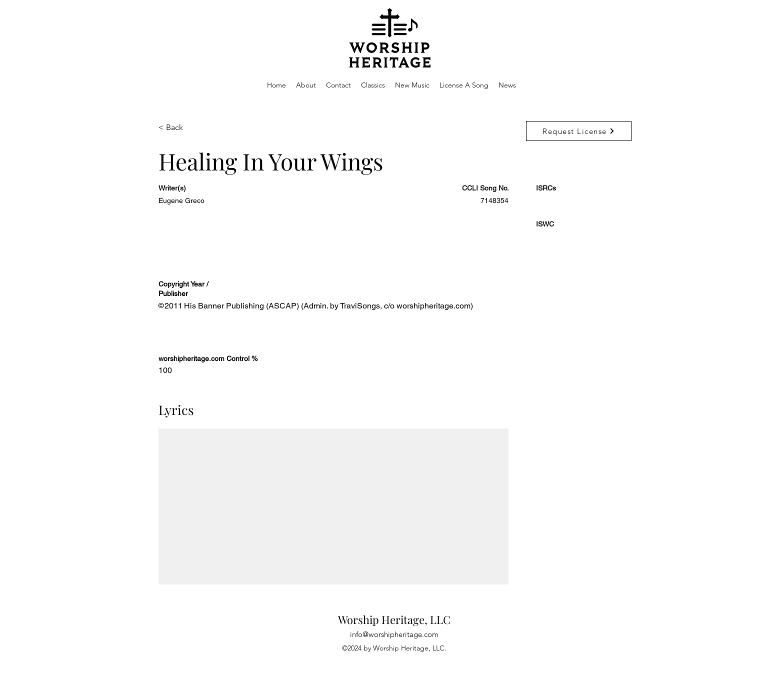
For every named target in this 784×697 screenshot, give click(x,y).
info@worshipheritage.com (394, 634)
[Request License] (579, 131)
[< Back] (194, 128)
